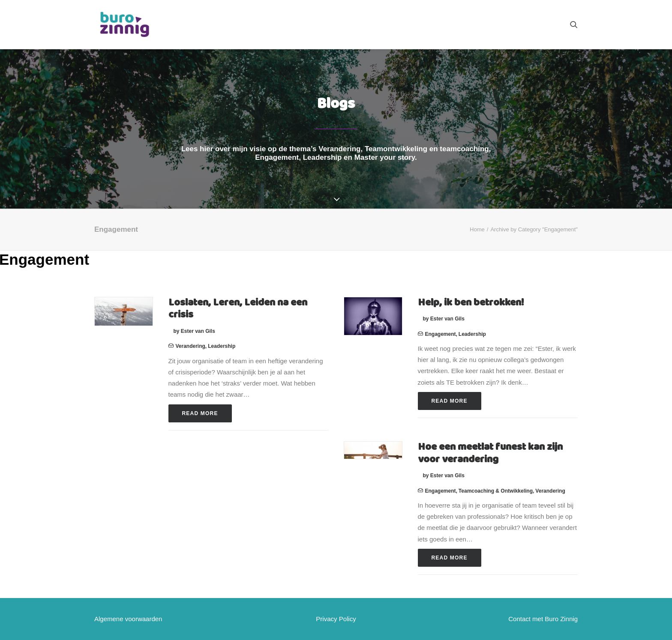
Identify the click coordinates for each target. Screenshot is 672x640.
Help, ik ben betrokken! (471, 303)
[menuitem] (574, 24)
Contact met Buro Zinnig (543, 619)
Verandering (190, 346)
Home (477, 229)
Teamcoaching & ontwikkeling (496, 491)
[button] (574, 24)
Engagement (441, 334)
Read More (200, 413)
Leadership (222, 346)
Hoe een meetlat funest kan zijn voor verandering (490, 453)
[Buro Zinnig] (124, 24)
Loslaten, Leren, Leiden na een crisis (238, 309)
